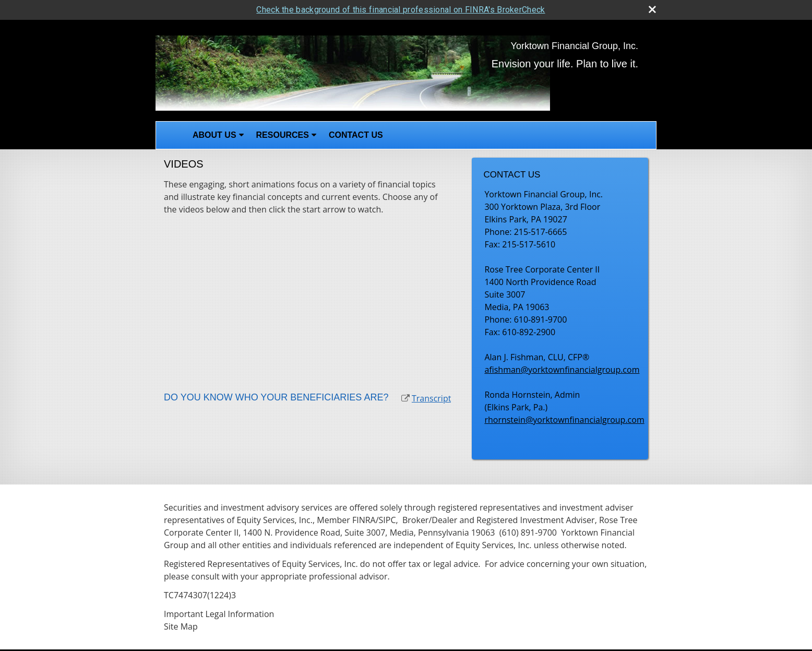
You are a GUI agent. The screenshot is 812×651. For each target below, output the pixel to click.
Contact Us (356, 134)
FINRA (364, 519)
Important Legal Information (219, 613)
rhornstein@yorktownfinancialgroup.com (564, 419)
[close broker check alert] (652, 8)
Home (171, 135)
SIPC (387, 519)
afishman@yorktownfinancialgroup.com (562, 369)
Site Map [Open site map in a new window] (181, 625)
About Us (214, 134)
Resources (283, 134)
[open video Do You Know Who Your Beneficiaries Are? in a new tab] (405, 397)
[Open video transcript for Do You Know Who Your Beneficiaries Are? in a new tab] (431, 397)
